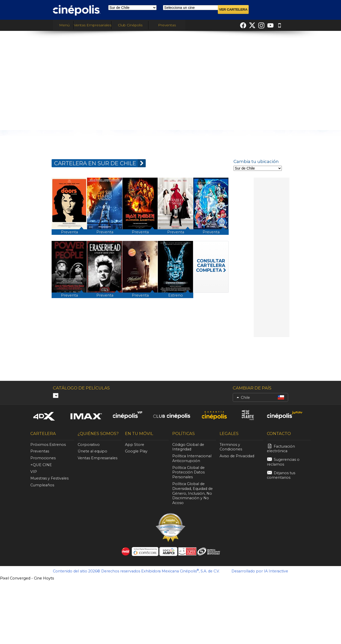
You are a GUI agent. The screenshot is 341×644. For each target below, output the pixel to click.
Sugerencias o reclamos (283, 462)
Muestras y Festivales (49, 478)
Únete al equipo (92, 451)
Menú (63, 25)
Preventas (167, 25)
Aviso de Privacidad (237, 456)
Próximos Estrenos (48, 445)
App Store (135, 445)
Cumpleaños (42, 485)
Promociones (43, 458)
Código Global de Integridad (188, 447)
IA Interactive (276, 571)
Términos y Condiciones (231, 447)
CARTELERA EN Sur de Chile (100, 163)
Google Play (136, 451)
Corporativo (89, 445)
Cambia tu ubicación (256, 161)
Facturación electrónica (281, 449)
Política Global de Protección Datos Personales (188, 472)
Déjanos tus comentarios (281, 475)
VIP (34, 472)
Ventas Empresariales (93, 25)
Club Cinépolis (130, 25)
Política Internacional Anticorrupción (192, 458)
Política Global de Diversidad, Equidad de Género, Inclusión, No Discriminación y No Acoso (193, 493)
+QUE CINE (41, 465)
